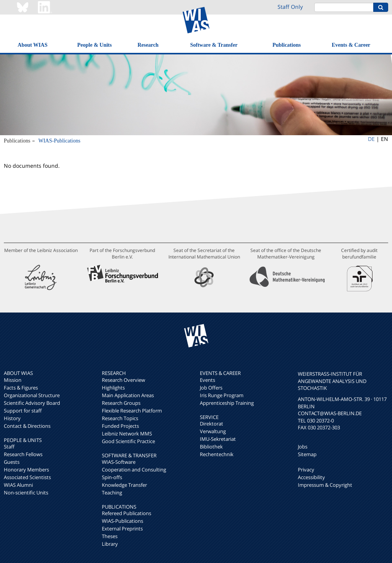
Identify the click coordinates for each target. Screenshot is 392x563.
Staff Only (290, 7)
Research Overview (123, 380)
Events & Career (351, 45)
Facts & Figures (21, 388)
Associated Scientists (27, 477)
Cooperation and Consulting (134, 470)
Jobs (303, 447)
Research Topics (120, 418)
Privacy (306, 470)
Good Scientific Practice (128, 441)
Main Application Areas (128, 395)
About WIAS (33, 45)
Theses (110, 536)
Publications (287, 45)
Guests (12, 462)
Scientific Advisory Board (32, 403)
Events (207, 380)
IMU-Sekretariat (218, 439)
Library (110, 544)
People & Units (95, 45)
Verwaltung (213, 431)
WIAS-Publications (59, 141)
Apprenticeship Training (227, 403)
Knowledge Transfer (124, 485)
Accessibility (311, 477)
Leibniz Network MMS (127, 434)
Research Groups (121, 403)
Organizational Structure (32, 395)
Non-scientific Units (26, 493)
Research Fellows (23, 454)
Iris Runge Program (222, 395)
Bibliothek (211, 447)
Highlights (113, 388)
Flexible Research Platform (132, 411)
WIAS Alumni (18, 485)
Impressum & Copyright (325, 485)
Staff (9, 447)
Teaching (112, 493)
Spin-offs (112, 477)
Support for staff (23, 411)
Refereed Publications (127, 513)
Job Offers (211, 388)
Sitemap (307, 454)
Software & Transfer (214, 45)
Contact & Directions (27, 426)
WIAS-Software (119, 462)
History (12, 418)
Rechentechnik (217, 454)
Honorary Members (26, 470)
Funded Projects (120, 426)
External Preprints (122, 529)
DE (371, 139)
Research (148, 45)
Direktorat (212, 424)
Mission (13, 380)
